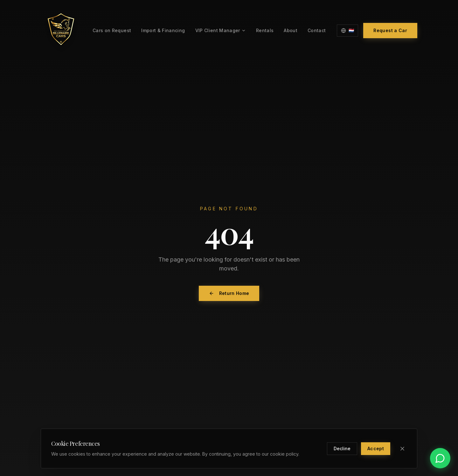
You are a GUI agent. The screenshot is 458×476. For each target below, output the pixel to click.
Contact (317, 30)
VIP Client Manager (221, 30)
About (291, 30)
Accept (376, 448)
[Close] (402, 449)
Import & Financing (163, 30)
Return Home (229, 293)
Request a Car (390, 30)
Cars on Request (112, 30)
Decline (342, 448)
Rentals (265, 30)
